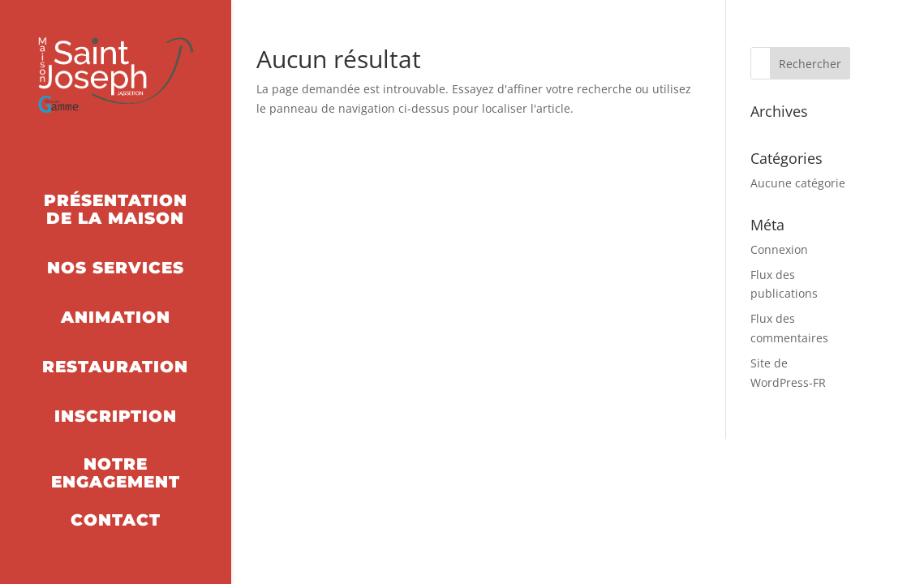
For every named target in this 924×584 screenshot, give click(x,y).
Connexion (779, 249)
